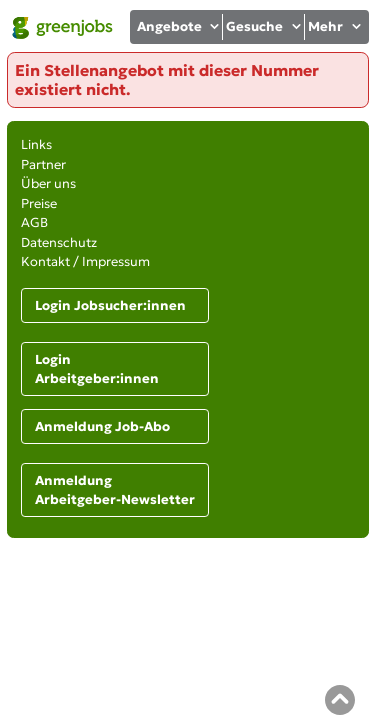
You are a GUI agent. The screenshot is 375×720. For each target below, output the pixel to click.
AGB (34, 222)
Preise (39, 203)
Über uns (48, 183)
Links (36, 144)
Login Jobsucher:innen (110, 305)
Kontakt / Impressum (85, 261)
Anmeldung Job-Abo (102, 426)
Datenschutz (59, 242)
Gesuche (264, 26)
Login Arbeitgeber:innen (97, 369)
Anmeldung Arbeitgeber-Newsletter (115, 490)
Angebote (179, 26)
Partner (43, 164)
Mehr (335, 26)
